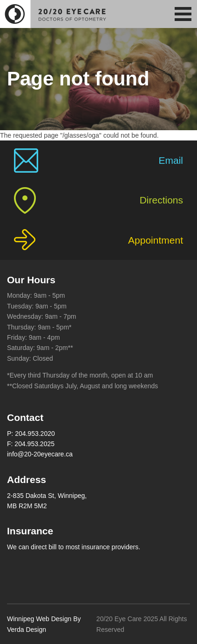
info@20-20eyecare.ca (40, 454)
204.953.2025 (34, 444)
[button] (183, 14)
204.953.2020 (35, 434)
